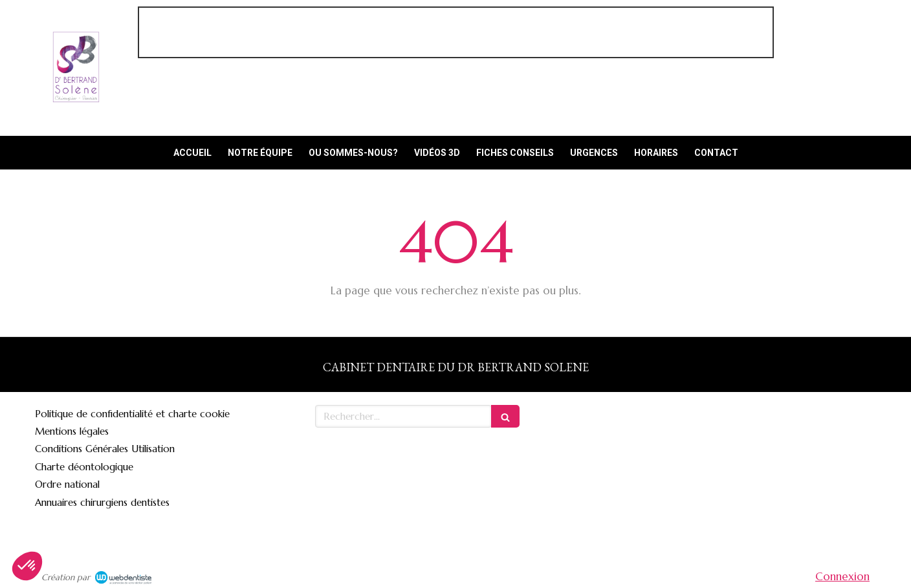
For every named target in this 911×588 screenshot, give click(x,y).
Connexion (842, 576)
